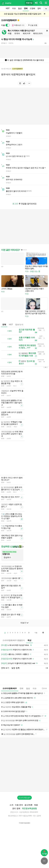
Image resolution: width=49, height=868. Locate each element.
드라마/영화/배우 (9, 20)
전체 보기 (5, 688)
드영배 (32, 8)
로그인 (15, 204)
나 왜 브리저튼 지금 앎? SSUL (17, 665)
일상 (20, 8)
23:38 (44, 708)
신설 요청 (33, 25)
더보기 (24, 643)
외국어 (17, 33)
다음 (36, 652)
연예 (26, 8)
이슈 (14, 8)
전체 (4, 325)
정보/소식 (19, 325)
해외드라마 (38, 33)
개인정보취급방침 (29, 828)
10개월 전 (4, 43)
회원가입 (29, 3)
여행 (10, 33)
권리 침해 (16, 828)
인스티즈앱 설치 (24, 817)
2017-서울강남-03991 (25, 835)
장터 (39, 8)
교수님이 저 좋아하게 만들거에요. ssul (20, 683)
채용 (36, 825)
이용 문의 (19, 825)
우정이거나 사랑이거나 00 (18, 679)
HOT (8, 8)
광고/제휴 (28, 825)
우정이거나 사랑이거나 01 (18, 669)
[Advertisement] (24, 468)
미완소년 (18, 25)
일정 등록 (15, 688)
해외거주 (27, 33)
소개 (11, 825)
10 (29, 652)
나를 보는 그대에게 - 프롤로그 (16, 674)
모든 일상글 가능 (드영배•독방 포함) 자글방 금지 (23, 14)
